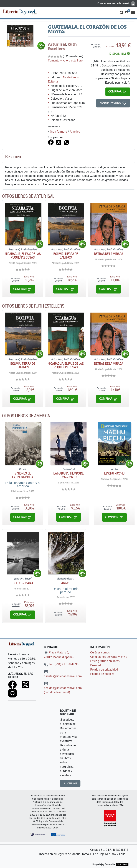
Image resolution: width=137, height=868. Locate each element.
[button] (122, 12)
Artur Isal (57, 44)
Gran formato (59, 132)
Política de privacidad (104, 669)
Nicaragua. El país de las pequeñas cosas (23, 256)
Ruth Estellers (62, 46)
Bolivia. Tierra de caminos (66, 256)
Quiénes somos (100, 652)
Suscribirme (70, 783)
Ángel (66, 583)
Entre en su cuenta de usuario (116, 3)
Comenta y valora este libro (65, 60)
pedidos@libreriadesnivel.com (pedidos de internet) (63, 688)
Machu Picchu (114, 473)
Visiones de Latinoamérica (23, 475)
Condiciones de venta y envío (109, 657)
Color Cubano (23, 583)
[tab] (13, 158)
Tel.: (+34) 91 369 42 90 (61, 664)
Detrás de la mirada (109, 254)
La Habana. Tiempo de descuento (68, 475)
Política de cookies (102, 674)
